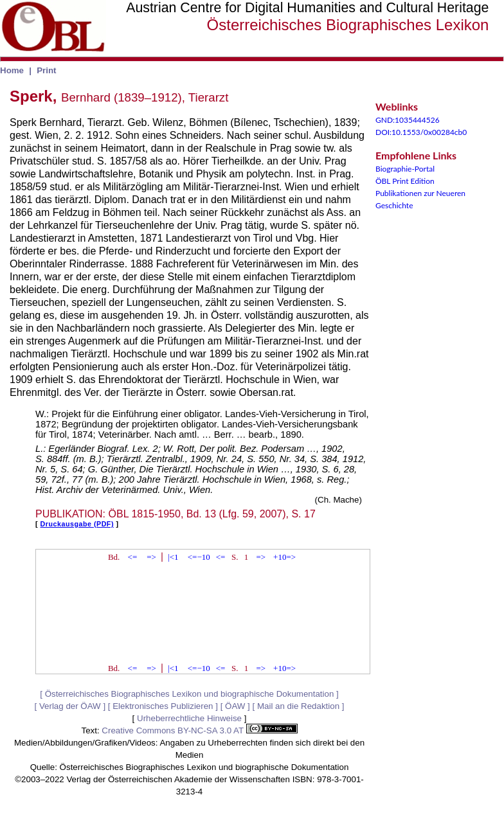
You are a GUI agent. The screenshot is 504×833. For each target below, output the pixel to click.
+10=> (284, 557)
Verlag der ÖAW (70, 706)
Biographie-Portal (405, 169)
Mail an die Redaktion (298, 706)
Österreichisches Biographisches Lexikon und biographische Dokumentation (190, 694)
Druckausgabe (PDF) (77, 524)
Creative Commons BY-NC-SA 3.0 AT (199, 730)
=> (151, 557)
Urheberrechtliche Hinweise (189, 718)
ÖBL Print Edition (405, 181)
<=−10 (199, 557)
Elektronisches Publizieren (163, 706)
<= (133, 557)
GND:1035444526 (408, 120)
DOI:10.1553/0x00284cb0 (421, 132)
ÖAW (235, 706)
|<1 (173, 557)
